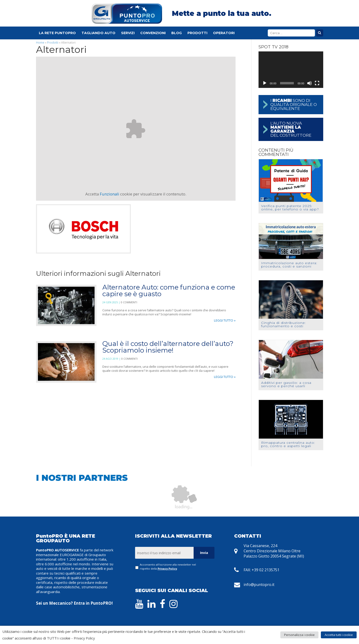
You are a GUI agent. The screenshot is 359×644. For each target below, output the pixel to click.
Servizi (128, 33)
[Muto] (309, 83)
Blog (177, 33)
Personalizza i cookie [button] (299, 635)
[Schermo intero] (317, 83)
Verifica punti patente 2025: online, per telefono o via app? (290, 208)
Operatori (224, 33)
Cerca (320, 33)
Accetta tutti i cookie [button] (339, 635)
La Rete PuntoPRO (57, 33)
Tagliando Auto (98, 33)
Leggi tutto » (225, 320)
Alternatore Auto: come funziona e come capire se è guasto (169, 290)
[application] (291, 70)
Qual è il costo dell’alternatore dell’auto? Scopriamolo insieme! (168, 347)
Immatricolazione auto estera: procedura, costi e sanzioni (289, 265)
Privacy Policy (167, 569)
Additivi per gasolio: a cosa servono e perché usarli (286, 384)
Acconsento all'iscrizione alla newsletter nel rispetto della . (168, 567)
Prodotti (197, 33)
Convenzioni (153, 33)
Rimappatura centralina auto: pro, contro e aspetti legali (288, 444)
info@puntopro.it (259, 585)
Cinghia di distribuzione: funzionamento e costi (284, 324)
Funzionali (109, 194)
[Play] (265, 83)
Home (40, 43)
